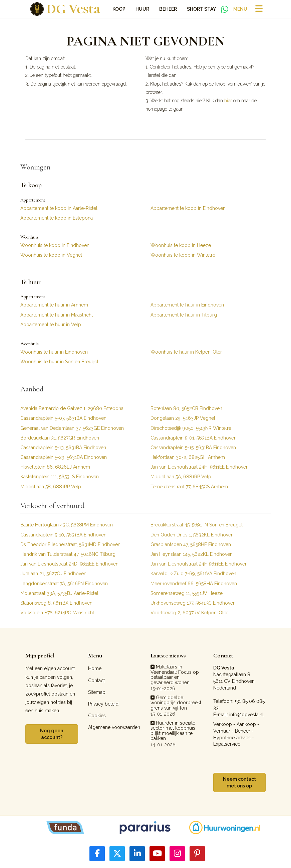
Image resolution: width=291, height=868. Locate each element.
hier (228, 101)
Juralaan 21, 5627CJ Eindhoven (53, 574)
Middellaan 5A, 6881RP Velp (181, 477)
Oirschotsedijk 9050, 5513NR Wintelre (191, 428)
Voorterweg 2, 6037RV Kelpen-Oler (189, 613)
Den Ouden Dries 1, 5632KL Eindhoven (192, 535)
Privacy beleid (103, 704)
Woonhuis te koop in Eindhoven (55, 245)
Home (95, 668)
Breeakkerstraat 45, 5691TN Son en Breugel (197, 525)
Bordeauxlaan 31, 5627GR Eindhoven (60, 438)
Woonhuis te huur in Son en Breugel (59, 362)
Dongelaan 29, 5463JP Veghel (183, 418)
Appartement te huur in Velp (51, 325)
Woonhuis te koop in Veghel (51, 255)
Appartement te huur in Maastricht (57, 315)
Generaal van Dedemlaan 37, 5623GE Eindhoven (72, 428)
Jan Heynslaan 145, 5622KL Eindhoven (192, 554)
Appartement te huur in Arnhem (54, 305)
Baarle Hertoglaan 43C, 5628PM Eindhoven (67, 525)
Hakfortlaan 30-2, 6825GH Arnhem (188, 457)
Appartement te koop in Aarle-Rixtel (59, 208)
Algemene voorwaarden (114, 727)
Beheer (168, 9)
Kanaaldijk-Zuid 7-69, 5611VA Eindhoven (193, 574)
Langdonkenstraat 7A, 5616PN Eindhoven (64, 584)
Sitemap (97, 692)
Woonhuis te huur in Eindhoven (54, 352)
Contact (96, 680)
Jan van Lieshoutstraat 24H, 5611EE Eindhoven (200, 467)
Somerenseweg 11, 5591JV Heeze (187, 593)
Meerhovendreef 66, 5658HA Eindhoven (194, 584)
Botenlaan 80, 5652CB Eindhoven (186, 408)
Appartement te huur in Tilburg (184, 315)
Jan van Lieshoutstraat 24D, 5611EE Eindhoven (69, 564)
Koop (119, 9)
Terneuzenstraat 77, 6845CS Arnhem (189, 487)
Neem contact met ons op (239, 782)
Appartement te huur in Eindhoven (187, 305)
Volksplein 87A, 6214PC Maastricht (57, 613)
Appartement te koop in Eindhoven (188, 208)
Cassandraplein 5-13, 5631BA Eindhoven (63, 448)
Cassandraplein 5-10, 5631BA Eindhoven (63, 535)
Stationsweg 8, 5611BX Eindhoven (56, 603)
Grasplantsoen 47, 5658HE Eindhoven (191, 544)
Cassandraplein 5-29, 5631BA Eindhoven (64, 457)
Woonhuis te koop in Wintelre (183, 255)
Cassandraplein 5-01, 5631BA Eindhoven (194, 438)
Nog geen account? (52, 734)
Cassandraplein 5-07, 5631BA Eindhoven (63, 418)
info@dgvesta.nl (246, 715)
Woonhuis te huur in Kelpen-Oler (186, 352)
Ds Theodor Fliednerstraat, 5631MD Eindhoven (70, 544)
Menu (240, 9)
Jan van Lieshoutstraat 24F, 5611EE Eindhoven (199, 564)
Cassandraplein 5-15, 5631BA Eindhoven (193, 448)
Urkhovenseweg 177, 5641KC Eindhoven (193, 603)
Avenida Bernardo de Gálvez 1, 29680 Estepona (72, 408)
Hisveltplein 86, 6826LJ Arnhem (55, 467)
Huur (142, 9)
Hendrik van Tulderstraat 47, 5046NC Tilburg (68, 554)
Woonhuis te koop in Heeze (181, 245)
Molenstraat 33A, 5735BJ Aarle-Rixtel (59, 593)
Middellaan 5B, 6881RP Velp (51, 487)
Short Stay (201, 9)
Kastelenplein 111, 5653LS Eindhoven (60, 477)
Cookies (97, 716)
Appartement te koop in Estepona (57, 218)
